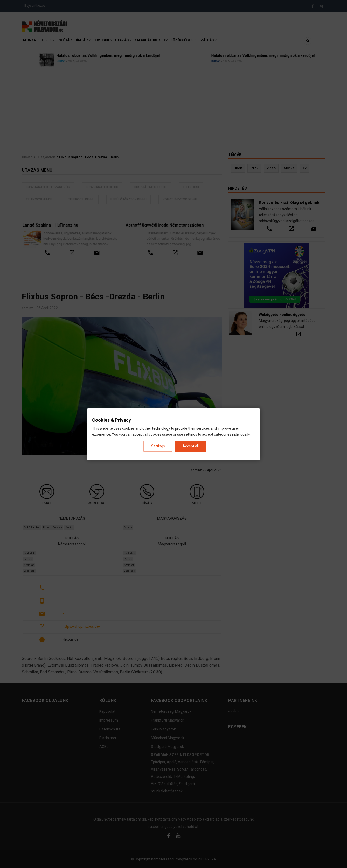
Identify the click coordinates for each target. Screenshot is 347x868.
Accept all (191, 446)
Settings (158, 446)
